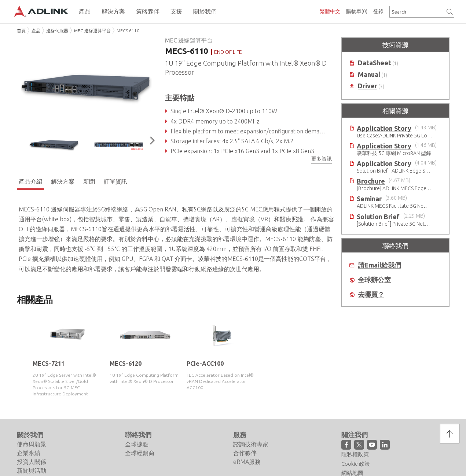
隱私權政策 (355, 454)
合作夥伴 (245, 453)
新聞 (89, 181)
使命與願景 (32, 444)
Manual (369, 75)
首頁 (21, 31)
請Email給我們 (379, 265)
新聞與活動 (32, 471)
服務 (240, 435)
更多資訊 (322, 159)
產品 (36, 31)
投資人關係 (32, 462)
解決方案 (63, 181)
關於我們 (30, 435)
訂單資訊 (115, 181)
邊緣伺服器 (57, 31)
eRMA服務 (247, 462)
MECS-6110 (128, 31)
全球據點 (137, 444)
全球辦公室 (374, 280)
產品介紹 (30, 181)
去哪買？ (371, 294)
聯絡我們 (138, 435)
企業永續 (29, 453)
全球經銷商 (140, 453)
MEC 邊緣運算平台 (92, 31)
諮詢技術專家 (251, 444)
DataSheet (375, 63)
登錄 (378, 11)
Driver (368, 86)
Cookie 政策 (356, 464)
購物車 (357, 11)
